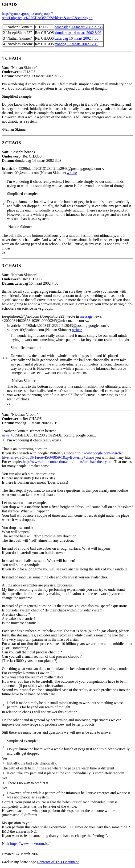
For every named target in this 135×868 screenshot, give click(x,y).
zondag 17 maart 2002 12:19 (77, 44)
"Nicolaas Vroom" (30, 419)
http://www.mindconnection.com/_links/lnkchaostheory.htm (68, 462)
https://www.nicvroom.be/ (30, 844)
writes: (72, 173)
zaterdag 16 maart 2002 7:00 (77, 38)
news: (6, 435)
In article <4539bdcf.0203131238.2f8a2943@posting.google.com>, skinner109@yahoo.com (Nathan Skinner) (53, 171)
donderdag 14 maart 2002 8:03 (78, 33)
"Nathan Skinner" (67, 96)
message (86, 316)
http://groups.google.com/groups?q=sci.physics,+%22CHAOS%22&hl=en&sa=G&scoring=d (47, 16)
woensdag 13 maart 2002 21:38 (79, 27)
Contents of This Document (58, 862)
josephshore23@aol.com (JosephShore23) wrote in (41, 316)
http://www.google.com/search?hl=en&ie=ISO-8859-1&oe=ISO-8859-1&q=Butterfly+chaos (62, 455)
